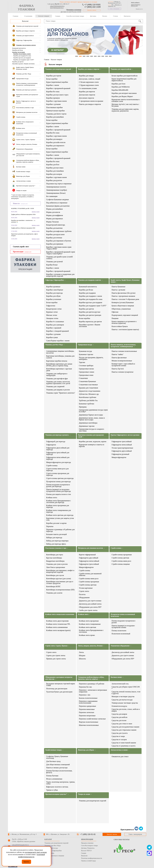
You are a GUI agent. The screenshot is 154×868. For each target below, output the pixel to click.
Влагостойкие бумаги (120, 326)
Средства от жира (118, 736)
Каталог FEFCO (86, 851)
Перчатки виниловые (87, 709)
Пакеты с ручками (118, 290)
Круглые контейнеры (54, 558)
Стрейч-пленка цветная (88, 585)
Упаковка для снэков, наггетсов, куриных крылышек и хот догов (58, 383)
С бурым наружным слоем (89, 85)
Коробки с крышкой (54, 328)
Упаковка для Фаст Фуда (53, 846)
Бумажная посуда (85, 351)
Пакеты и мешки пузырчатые (122, 372)
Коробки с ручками (53, 104)
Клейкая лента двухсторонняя (57, 621)
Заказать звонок (92, 10)
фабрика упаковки (26, 7)
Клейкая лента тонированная (90, 624)
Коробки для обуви (53, 296)
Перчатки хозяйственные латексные (92, 719)
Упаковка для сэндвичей (55, 387)
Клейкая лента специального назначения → (60, 615)
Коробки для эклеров (54, 174)
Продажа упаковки (87, 843)
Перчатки (50, 526)
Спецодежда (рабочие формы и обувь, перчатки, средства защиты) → (91, 678)
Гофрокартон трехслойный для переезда (58, 453)
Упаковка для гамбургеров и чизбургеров (57, 375)
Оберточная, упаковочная (121, 309)
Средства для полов (119, 720)
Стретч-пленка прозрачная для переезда (58, 474)
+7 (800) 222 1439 (93, 7)
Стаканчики (83, 378)
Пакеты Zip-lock (118, 369)
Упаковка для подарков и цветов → (90, 280)
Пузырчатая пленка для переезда (58, 482)
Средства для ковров (119, 714)
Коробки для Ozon (118, 84)
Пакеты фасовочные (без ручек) (123, 293)
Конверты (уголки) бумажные (123, 303)
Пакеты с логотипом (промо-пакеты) (125, 330)
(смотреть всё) (24, 204)
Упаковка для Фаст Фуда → (55, 345)
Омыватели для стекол (120, 757)
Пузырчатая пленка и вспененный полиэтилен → (123, 615)
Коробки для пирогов (87, 92)
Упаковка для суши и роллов (57, 564)
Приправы (83, 407)
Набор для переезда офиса (56, 544)
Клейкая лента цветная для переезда (60, 515)
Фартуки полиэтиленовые (89, 722)
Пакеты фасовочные (119, 358)
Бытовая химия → (117, 677)
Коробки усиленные (54, 299)
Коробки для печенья (54, 238)
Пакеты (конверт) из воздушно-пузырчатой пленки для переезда (59, 490)
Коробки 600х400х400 (120, 90)
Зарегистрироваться (136, 5)
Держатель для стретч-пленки (90, 601)
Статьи (115, 16)
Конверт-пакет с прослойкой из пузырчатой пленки (123, 365)
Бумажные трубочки (86, 404)
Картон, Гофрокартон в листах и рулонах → (125, 436)
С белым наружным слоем (89, 82)
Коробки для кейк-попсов (56, 142)
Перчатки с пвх (85, 695)
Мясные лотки (52, 315)
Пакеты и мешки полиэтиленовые (124, 351)
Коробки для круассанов (55, 235)
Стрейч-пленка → (117, 548)
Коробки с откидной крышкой (58, 331)
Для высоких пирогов (87, 95)
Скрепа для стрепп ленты (56, 656)
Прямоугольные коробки (56, 111)
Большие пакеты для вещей (57, 534)
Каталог (25, 21)
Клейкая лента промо (87, 635)
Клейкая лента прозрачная (89, 621)
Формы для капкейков (54, 209)
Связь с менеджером (115, 9)
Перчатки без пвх (85, 687)
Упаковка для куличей (54, 262)
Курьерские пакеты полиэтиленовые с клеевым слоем (126, 100)
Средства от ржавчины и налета (123, 746)
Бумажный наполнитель (19, 48)
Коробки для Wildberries (121, 87)
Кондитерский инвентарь (56, 225)
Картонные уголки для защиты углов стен (60, 519)
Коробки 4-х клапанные (55, 322)
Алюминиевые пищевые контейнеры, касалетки (60, 352)
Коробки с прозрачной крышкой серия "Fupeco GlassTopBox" (61, 253)
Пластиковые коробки (54, 107)
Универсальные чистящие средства (125, 703)
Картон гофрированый (87, 555)
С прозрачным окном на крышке (91, 101)
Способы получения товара (75, 16)
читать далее (36, 212)
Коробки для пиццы (86, 76)
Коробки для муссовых (55, 168)
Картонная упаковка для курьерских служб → (91, 436)
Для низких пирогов (86, 98)
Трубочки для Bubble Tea (88, 401)
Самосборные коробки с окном (58, 341)
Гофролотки (51, 306)
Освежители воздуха (119, 706)
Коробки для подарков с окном (22, 54)
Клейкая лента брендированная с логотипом (91, 631)
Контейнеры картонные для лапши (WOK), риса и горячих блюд (59, 365)
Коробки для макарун (54, 139)
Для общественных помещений (58, 765)
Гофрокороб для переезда (56, 442)
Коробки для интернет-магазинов (124, 93)
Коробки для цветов (18, 62)
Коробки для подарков (19, 52)
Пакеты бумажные (118, 287)
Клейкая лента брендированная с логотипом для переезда (59, 502)
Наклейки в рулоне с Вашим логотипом (23, 64)
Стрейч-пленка (52, 466)
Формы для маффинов (55, 215)
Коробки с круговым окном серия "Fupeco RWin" (59, 248)
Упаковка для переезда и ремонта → (58, 435)
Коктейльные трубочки (88, 397)
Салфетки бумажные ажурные (58, 200)
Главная (16, 16)
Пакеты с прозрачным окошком (123, 296)
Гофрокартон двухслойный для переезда (58, 449)
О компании (28, 16)
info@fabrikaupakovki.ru (57, 8)
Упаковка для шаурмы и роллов (58, 390)
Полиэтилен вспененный (121, 634)
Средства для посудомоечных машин (125, 727)
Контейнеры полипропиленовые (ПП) (60, 590)
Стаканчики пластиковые (88, 385)
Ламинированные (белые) (56, 193)
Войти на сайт (134, 6)
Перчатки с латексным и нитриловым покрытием (93, 691)
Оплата (105, 16)
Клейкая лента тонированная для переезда (59, 511)
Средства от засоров (119, 740)
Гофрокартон (51, 445)
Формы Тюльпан (52, 222)
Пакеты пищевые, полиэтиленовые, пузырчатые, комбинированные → (123, 346)
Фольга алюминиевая (54, 779)
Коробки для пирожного (55, 146)
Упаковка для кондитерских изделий (92, 801)
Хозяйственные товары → (55, 750)
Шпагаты (82, 659)
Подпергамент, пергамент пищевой (125, 315)
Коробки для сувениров (55, 325)
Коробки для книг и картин (56, 523)
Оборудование (84, 598)
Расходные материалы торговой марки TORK (61, 685)
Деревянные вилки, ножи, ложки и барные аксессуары (92, 419)
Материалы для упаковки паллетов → (91, 548)
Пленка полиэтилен (119, 631)
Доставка (93, 16)
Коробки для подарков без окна (22, 56)
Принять (26, 862)
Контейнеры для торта (55, 555)
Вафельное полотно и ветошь (57, 787)
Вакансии (84, 856)
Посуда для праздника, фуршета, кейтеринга (91, 358)
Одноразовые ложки (86, 372)
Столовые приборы (86, 366)
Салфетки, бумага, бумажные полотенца (57, 757)
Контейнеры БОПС (53, 587)
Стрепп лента (84, 591)
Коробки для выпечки (54, 228)
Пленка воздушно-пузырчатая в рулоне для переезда (58, 486)
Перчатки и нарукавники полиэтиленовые (88, 702)
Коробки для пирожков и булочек (59, 241)
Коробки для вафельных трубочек (59, 231)
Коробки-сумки (52, 337)
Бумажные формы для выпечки (58, 206)
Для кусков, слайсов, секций (90, 79)
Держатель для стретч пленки (123, 656)
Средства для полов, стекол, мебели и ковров (126, 710)
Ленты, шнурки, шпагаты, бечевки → (91, 646)
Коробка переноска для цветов (90, 322)
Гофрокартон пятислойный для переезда (58, 458)
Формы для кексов (53, 212)
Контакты (127, 16)
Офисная (115, 312)
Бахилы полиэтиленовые (88, 698)
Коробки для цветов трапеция (90, 315)
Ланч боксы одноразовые (56, 567)
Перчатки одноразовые (87, 706)
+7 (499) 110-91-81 (88, 834)
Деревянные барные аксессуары (91, 415)
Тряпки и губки (52, 790)
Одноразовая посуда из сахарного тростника (91, 430)
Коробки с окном (53, 85)
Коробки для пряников (55, 244)
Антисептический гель (120, 684)
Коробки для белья (18, 50)
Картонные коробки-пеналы (57, 361)
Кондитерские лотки (54, 309)
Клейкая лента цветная (87, 627)
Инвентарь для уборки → (87, 750)
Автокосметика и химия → (120, 750)
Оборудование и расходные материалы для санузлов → (59, 678)
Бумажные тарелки (86, 354)
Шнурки (82, 656)
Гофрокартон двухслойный (122, 451)
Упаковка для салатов (54, 593)
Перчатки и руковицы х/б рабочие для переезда (60, 530)
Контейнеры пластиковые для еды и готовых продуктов (60, 582)
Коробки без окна (53, 92)
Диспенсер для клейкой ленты (90, 604)
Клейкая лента (52, 498)
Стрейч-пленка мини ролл (89, 579)
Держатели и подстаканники (90, 391)
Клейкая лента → (84, 614)
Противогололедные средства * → (57, 794)
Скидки (58, 16)
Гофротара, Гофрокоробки (53, 851)
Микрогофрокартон (119, 457)
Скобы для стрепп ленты (88, 610)
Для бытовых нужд (53, 761)
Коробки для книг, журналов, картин (93, 442)
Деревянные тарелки (87, 426)
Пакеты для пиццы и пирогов (90, 104)
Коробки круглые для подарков (22, 58)
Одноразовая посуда (51, 848)
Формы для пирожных (55, 219)
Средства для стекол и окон (122, 724)
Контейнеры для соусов (55, 575)
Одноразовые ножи (86, 375)
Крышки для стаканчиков (88, 388)
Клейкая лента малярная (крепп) (58, 630)
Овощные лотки (52, 318)
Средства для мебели (119, 717)
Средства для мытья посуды (122, 700)
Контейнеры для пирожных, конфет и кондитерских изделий (60, 571)
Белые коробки (52, 79)
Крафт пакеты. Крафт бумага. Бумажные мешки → (125, 281)
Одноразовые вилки (86, 369)
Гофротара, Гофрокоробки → (56, 280)
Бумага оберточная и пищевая (123, 306)
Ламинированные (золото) (56, 187)
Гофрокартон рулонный (120, 454)
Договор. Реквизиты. (88, 848)
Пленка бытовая (52, 776)
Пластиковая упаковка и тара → (57, 548)
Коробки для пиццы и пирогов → (90, 69)
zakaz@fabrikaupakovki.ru (57, 6)
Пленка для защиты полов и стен (59, 494)
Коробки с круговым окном (57, 101)
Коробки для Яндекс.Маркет (122, 96)
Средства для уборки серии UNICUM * (126, 688)
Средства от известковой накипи (124, 743)
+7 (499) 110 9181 (93, 5)
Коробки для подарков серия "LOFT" (24, 60)
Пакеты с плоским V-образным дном (125, 299)
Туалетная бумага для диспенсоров (59, 692)
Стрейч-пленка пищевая (121, 564)
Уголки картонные (86, 588)
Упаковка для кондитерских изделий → (59, 69)
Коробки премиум (53, 98)
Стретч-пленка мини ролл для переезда (57, 470)
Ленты (81, 652)
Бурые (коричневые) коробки (57, 82)
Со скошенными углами (88, 88)
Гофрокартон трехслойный (122, 442)
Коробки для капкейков (55, 117)
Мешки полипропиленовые (122, 361)
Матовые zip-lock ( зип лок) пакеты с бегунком (125, 105)
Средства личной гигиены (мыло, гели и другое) (126, 693)
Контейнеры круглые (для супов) (59, 579)
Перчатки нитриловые (87, 716)
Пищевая (115, 318)
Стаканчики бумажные (87, 381)
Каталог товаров (44, 16)
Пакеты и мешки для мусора (57, 768)
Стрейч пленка (49, 853)
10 (110, 56)
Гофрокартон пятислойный (122, 445)
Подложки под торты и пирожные (59, 184)
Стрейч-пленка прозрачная (89, 582)
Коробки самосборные (55, 290)
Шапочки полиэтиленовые (89, 725)
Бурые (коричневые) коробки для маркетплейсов (124, 80)
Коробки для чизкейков (55, 171)
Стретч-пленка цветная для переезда (60, 478)
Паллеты (82, 594)
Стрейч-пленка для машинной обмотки (90, 575)
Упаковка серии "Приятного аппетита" (61, 393)
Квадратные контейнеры (55, 561)
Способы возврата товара (90, 846)
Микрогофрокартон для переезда (59, 462)
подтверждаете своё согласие (36, 852)
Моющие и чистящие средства (123, 697)
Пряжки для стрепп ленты (56, 659)
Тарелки (82, 362)
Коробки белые (52, 265)
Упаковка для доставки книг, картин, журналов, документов (125, 110)
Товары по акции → (85, 794)
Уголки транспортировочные (122, 448)
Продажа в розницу (74, 10)
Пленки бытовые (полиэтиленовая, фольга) (59, 772)
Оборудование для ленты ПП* (90, 607)
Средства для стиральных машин (124, 730)
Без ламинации (52, 196)
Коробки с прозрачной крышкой (58, 88)
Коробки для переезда (54, 293)
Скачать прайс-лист (21, 247)
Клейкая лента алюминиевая (57, 627)
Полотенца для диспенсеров (57, 689)
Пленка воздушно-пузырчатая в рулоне (123, 622)
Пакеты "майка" (118, 354)
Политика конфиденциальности (92, 858)
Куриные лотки (52, 312)
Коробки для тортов (54, 76)
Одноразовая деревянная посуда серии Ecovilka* (93, 411)
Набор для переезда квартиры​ (57, 541)
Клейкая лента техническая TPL (58, 624)
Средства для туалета (120, 733)
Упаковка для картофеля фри (57, 379)
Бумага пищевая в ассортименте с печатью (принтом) (124, 322)
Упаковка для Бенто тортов (56, 114)
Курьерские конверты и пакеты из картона (91, 446)
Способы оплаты (122, 840)
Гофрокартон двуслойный (89, 558)
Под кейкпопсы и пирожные (57, 203)
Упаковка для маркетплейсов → (122, 69)
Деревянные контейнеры (88, 423)
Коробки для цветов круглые (90, 312)
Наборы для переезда (54, 538)
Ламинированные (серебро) (57, 190)
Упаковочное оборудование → (121, 646)
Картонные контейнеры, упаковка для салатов (60, 357)
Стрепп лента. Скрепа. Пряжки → (57, 646)
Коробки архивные (53, 287)
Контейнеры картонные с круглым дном (59, 370)
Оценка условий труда (88, 861)
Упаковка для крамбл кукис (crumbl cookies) (60, 258)
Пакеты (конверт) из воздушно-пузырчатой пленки (123, 627)
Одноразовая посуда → (86, 345)
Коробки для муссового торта (57, 95)
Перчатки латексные (86, 712)
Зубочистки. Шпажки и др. (89, 394)
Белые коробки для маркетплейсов (125, 76)
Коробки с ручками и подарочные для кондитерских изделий (60, 275)
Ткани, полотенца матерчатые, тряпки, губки (61, 783)
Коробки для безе (53, 165)
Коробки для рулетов (54, 180)
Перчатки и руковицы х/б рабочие (92, 684)
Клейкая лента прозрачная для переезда (58, 506)
